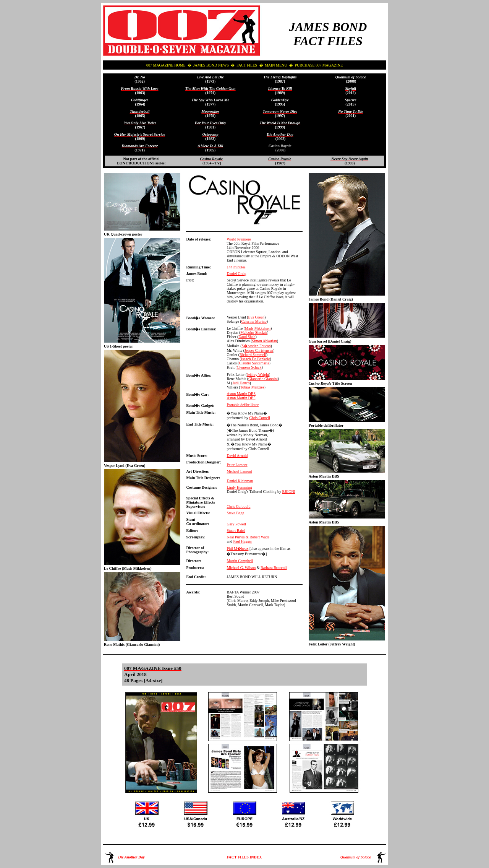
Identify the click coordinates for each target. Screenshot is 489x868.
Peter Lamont (237, 465)
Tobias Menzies (252, 387)
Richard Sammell (253, 355)
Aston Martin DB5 (241, 398)
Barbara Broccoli (274, 568)
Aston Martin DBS (241, 394)
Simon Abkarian (265, 341)
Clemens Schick (249, 367)
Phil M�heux (237, 549)
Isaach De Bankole (256, 359)
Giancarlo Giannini (263, 379)
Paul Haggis (242, 541)
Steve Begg (235, 513)
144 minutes (236, 267)
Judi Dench (241, 383)
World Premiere (239, 239)
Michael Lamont (239, 471)
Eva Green (256, 317)
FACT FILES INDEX (244, 857)
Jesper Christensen (259, 350)
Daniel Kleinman (240, 481)
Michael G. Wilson (241, 568)
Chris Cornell (260, 418)
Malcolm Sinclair (254, 332)
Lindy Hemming (239, 487)
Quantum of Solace (356, 857)
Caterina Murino (254, 321)
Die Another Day (131, 857)
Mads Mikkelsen (258, 328)
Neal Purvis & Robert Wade (248, 537)
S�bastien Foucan (256, 346)
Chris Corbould (238, 506)
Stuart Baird (236, 531)
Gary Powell (236, 524)
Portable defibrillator (243, 405)
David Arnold (237, 456)
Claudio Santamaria (254, 363)
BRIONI (289, 492)
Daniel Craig (236, 274)
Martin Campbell (240, 561)
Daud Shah (247, 337)
